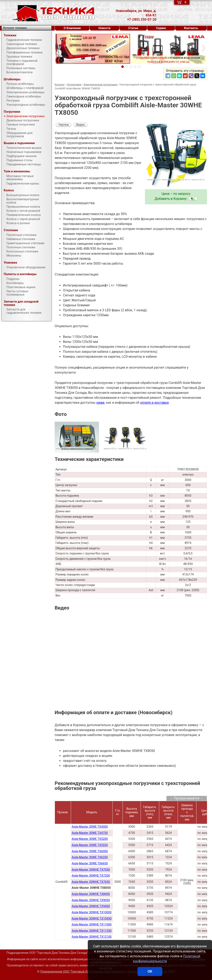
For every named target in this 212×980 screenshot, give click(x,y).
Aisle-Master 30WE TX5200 (90, 839)
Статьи (133, 28)
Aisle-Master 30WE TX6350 (90, 857)
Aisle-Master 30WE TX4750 (90, 833)
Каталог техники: (15, 28)
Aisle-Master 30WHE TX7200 (91, 876)
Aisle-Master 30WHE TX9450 (91, 906)
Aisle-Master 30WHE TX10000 (92, 912)
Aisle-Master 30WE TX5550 (90, 845)
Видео (81, 125)
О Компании (72, 28)
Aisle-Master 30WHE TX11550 (92, 931)
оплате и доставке (155, 403)
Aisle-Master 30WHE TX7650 (91, 882)
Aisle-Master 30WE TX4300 (90, 827)
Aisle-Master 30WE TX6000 (90, 851)
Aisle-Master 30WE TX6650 (90, 863)
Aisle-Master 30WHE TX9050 (91, 900)
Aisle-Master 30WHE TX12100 (92, 937)
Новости (105, 28)
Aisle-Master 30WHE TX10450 (92, 919)
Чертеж (64, 125)
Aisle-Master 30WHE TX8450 (91, 894)
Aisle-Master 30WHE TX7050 (91, 870)
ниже (100, 403)
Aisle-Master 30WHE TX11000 (92, 925)
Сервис (161, 28)
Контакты (191, 28)
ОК (150, 971)
